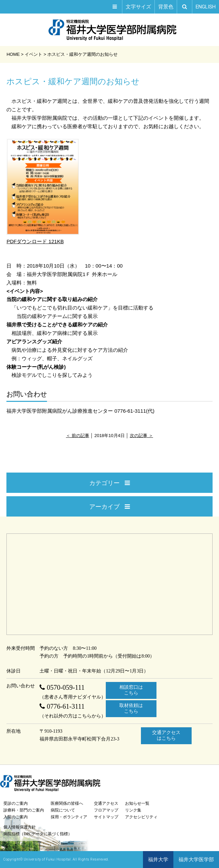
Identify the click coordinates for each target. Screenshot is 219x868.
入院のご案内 (16, 817)
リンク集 (133, 810)
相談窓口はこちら (131, 690)
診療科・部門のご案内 (24, 810)
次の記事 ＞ (141, 436)
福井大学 (158, 860)
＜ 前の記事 (78, 436)
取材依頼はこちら (131, 708)
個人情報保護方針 (20, 827)
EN (206, 7)
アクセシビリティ (141, 817)
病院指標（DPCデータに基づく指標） (38, 834)
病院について (63, 810)
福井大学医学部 (196, 860)
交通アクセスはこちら (166, 735)
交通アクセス (106, 803)
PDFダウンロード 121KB (43, 191)
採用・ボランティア (69, 817)
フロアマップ (106, 810)
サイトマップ (106, 817)
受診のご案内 (16, 803)
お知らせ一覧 (137, 803)
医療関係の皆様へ (67, 803)
